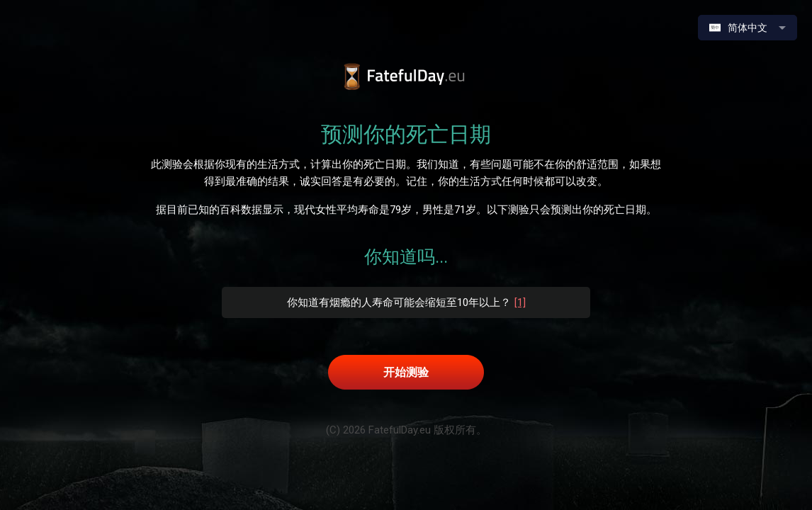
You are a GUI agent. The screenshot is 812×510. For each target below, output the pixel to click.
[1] (520, 302)
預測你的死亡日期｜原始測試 (406, 77)
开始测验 (406, 372)
